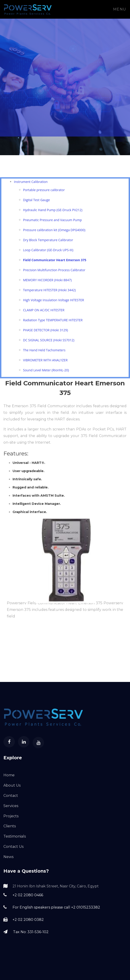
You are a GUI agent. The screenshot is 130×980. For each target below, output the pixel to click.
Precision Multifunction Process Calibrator (54, 272)
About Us (12, 785)
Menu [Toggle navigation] (120, 9)
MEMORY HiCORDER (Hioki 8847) (47, 282)
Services (11, 806)
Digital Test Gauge (36, 201)
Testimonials (15, 836)
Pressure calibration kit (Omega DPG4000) (54, 232)
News (8, 857)
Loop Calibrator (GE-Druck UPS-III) (48, 252)
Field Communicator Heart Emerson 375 (55, 262)
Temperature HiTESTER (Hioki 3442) (49, 292)
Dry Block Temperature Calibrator (48, 242)
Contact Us (13, 847)
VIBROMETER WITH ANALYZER (45, 362)
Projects (11, 816)
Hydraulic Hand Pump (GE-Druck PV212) (53, 211)
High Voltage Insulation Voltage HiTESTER (53, 302)
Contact (11, 796)
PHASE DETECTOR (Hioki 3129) (45, 332)
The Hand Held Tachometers (44, 352)
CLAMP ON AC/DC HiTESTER (44, 312)
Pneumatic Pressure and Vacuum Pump (52, 222)
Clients (10, 826)
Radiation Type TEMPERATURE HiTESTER (53, 322)
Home (9, 775)
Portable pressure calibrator (44, 191)
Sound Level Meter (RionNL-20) (46, 372)
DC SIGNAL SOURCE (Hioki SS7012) (49, 342)
